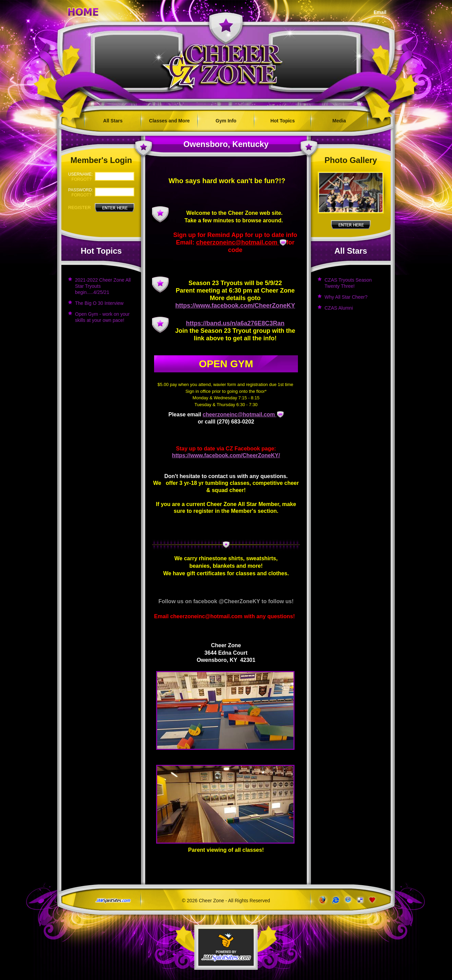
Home (83, 11)
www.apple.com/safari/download (348, 900)
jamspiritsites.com (113, 901)
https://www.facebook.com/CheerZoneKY (235, 306)
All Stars (113, 121)
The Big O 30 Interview (99, 303)
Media (339, 121)
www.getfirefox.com (322, 900)
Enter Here (351, 225)
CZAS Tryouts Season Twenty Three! (348, 283)
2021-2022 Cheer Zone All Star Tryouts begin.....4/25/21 (103, 286)
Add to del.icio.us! (360, 900)
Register (79, 207)
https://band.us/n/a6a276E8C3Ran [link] (235, 323)
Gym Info (226, 121)
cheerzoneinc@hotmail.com (238, 242)
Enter (115, 208)
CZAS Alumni (339, 308)
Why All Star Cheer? (346, 297)
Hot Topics (282, 121)
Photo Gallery (351, 160)
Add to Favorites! (373, 900)
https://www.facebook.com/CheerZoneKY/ (226, 455)
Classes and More (169, 121)
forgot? (81, 179)
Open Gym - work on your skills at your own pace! (102, 317)
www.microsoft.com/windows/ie (335, 900)
